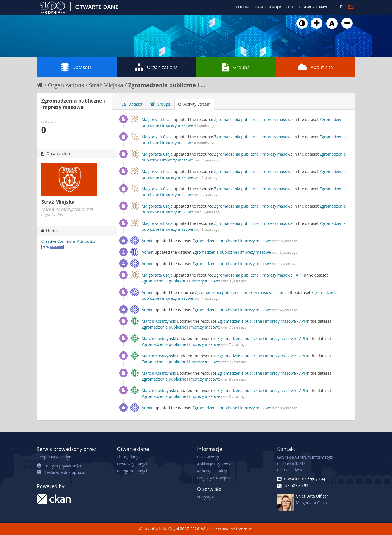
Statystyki (206, 497)
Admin (148, 241)
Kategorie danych (133, 471)
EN (351, 7)
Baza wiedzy (208, 457)
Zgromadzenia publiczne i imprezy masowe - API (258, 275)
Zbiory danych (130, 457)
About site (315, 67)
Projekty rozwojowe (215, 478)
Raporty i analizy (212, 471)
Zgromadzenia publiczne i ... (167, 85)
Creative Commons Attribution (69, 241)
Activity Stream (194, 104)
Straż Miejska (106, 85)
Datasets (77, 67)
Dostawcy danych (133, 464)
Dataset (132, 104)
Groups (236, 67)
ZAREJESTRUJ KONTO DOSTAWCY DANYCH (293, 7)
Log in (242, 7)
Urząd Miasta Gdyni (55, 457)
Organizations (156, 67)
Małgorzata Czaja (157, 119)
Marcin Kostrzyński (159, 321)
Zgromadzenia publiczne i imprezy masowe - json (240, 292)
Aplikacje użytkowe (214, 464)
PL (342, 7)
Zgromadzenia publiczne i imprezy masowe (253, 119)
